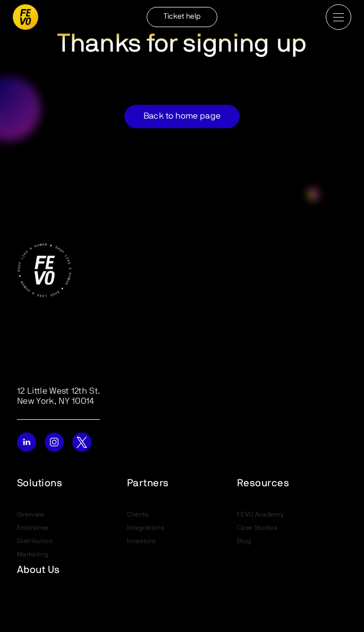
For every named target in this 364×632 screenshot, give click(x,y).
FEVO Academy (260, 517)
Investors (141, 543)
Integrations (146, 529)
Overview (31, 517)
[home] (26, 17)
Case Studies (257, 529)
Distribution (35, 543)
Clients (138, 517)
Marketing (33, 556)
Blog (244, 543)
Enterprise (33, 529)
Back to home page (182, 116)
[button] (338, 17)
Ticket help (182, 16)
